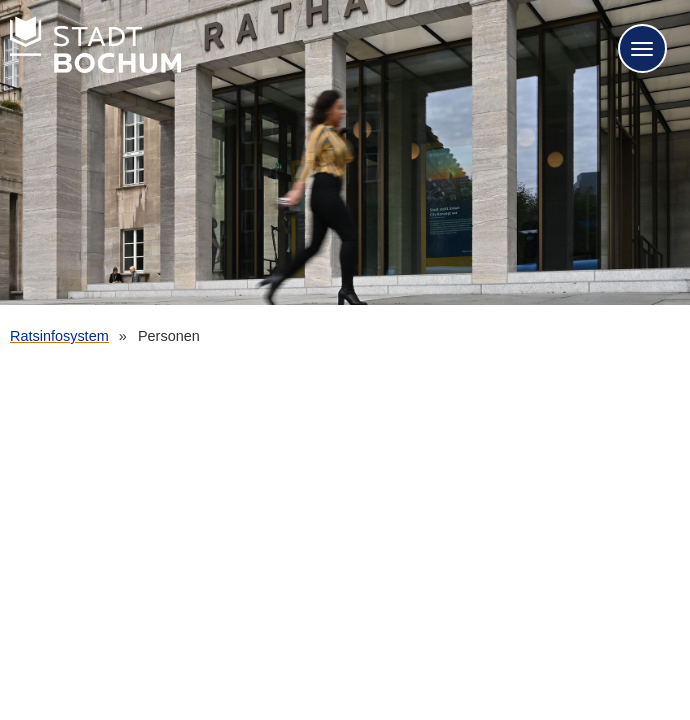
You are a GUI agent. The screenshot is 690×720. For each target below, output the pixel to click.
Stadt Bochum (95, 44)
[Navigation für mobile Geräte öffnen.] (642, 48)
